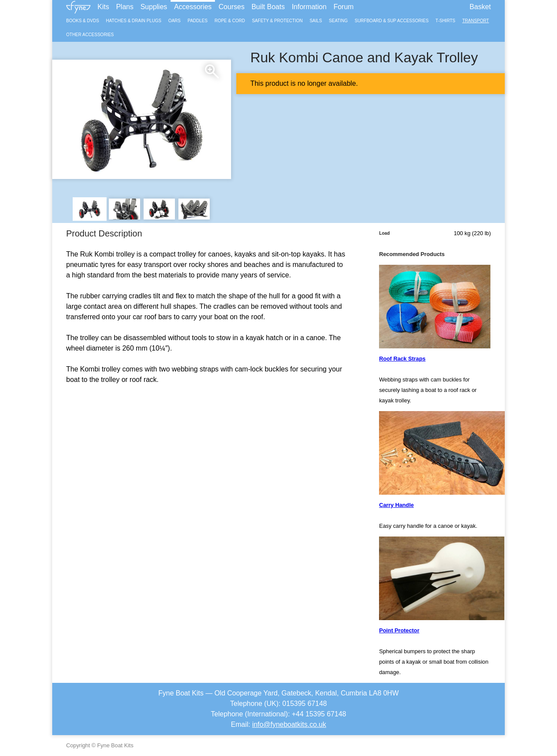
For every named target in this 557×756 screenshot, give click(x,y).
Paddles (198, 21)
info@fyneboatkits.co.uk (289, 724)
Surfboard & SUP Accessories (392, 21)
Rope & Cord (230, 21)
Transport (476, 21)
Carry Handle (396, 505)
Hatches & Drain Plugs (134, 21)
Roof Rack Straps (402, 359)
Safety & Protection (277, 21)
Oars (174, 21)
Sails (315, 21)
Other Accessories (90, 35)
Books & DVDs (83, 21)
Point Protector (399, 630)
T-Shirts (445, 21)
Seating (338, 21)
